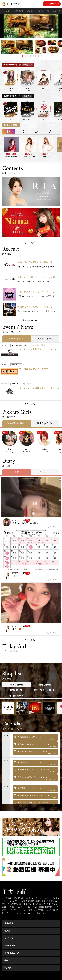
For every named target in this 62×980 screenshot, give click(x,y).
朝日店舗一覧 (45, 685)
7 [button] (38, 56)
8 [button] (41, 56)
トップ (6, 11)
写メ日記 (31, 11)
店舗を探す (18, 11)
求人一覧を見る (30, 320)
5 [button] (33, 56)
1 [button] (23, 56)
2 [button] (25, 56)
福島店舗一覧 (16, 690)
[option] (31, 26)
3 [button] (28, 56)
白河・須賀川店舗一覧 (44, 690)
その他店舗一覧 (16, 696)
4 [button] (30, 56)
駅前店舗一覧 (17, 685)
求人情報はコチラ (53, 4)
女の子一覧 (44, 11)
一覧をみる (28, 65)
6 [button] (36, 56)
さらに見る (30, 243)
